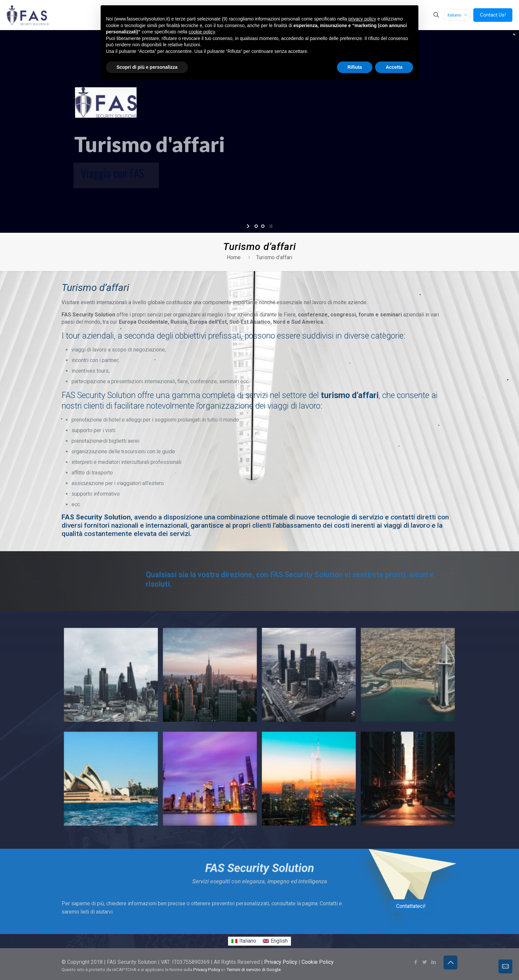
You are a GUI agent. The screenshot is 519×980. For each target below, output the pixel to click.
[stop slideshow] (270, 226)
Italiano (458, 15)
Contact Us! (493, 15)
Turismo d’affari (274, 257)
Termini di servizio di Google (254, 955)
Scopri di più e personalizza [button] (147, 67)
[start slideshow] (249, 226)
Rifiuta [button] (355, 67)
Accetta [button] (394, 67)
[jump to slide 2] (263, 226)
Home (234, 257)
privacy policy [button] (362, 19)
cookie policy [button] (202, 32)
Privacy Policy (281, 948)
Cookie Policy (318, 948)
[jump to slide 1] (256, 226)
